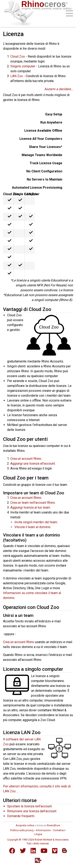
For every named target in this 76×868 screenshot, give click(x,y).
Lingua (38, 834)
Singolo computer (23, 66)
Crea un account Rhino (26, 459)
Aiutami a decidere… (59, 89)
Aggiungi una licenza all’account (33, 464)
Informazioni (43, 830)
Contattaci (59, 830)
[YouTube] (44, 851)
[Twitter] (23, 851)
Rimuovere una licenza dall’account (32, 811)
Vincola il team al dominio (32, 527)
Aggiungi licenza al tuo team (30, 507)
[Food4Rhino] (38, 860)
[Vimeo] (55, 851)
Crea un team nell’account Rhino (33, 503)
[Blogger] (64, 850)
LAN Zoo (17, 76)
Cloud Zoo (18, 56)
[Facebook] (12, 851)
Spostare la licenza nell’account (29, 806)
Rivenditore (53, 825)
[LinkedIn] (33, 851)
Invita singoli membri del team (36, 522)
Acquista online (25, 825)
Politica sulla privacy (22, 830)
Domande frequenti (21, 816)
